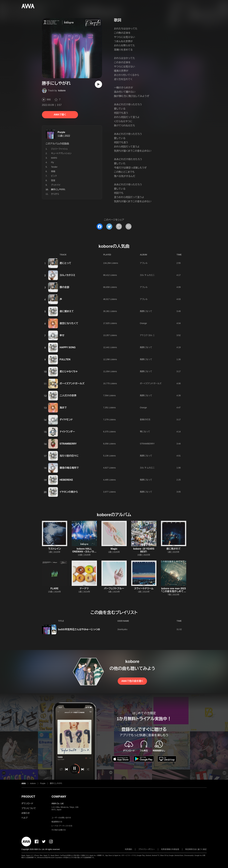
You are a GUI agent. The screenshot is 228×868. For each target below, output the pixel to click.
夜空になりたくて (69, 323)
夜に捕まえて (67, 311)
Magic (114, 549)
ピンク (54, 176)
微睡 (53, 171)
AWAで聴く (60, 115)
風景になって (146, 311)
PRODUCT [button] (28, 797)
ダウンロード (27, 803)
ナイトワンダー (67, 432)
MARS (54, 158)
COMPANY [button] (59, 797)
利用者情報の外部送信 (170, 849)
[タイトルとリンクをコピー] (119, 226)
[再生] (98, 84)
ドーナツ (84, 588)
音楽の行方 (145, 420)
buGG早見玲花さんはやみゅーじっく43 (79, 629)
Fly (53, 162)
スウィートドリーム (144, 588)
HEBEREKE (66, 480)
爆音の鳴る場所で (69, 468)
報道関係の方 (57, 822)
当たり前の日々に (69, 456)
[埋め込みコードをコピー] (129, 226)
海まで (63, 408)
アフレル (144, 263)
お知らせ (26, 813)
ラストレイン (54, 549)
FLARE (54, 588)
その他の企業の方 (59, 830)
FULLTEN (65, 359)
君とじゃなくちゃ (69, 371)
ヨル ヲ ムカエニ (147, 275)
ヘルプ (25, 818)
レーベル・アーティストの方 (62, 826)
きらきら (55, 194)
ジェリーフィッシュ (59, 149)
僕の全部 (64, 287)
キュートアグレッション (61, 153)
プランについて (29, 808)
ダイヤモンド (66, 420)
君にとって (65, 263)
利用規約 (129, 849)
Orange (143, 323)
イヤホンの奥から (69, 492)
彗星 (53, 180)
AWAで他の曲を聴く (132, 681)
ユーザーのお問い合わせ (61, 818)
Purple (61, 132)
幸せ (62, 335)
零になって (145, 432)
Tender (54, 167)
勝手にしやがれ (56, 783)
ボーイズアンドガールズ (72, 384)
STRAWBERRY (68, 444)
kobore (62, 91)
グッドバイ (56, 185)
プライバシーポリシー (147, 849)
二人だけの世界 (68, 396)
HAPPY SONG (68, 347)
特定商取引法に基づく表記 (196, 849)
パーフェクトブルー (114, 588)
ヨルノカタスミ (67, 275)
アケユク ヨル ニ (147, 335)
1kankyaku (122, 629)
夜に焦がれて (174, 549)
